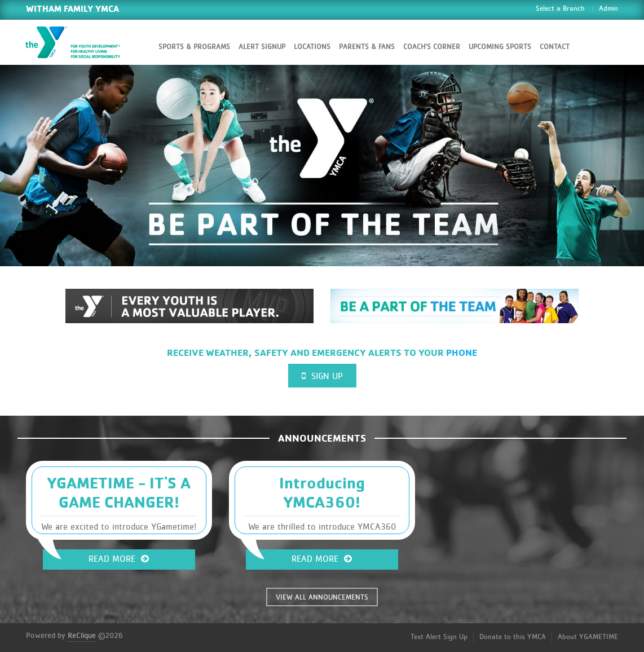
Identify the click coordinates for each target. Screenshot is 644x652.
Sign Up (322, 376)
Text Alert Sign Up (439, 637)
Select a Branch (560, 9)
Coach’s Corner (432, 47)
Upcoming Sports (500, 47)
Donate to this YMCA (513, 637)
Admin (608, 9)
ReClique (82, 636)
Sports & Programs (194, 47)
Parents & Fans (367, 47)
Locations (312, 47)
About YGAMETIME (588, 637)
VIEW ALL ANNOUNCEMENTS (322, 598)
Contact (555, 47)
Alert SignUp (262, 47)
